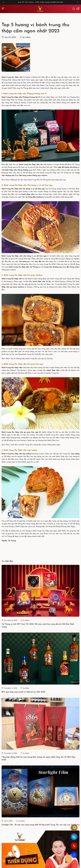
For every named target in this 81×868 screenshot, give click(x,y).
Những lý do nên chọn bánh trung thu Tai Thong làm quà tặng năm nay (38, 180)
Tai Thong (34, 267)
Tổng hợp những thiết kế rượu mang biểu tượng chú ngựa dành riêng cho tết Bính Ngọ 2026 (38, 758)
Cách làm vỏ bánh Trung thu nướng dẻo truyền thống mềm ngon (35, 445)
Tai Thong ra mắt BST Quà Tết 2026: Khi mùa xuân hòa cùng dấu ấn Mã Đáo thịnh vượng (38, 626)
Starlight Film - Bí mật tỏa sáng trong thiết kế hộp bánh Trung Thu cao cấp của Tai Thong (40, 825)
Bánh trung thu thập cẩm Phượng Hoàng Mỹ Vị (21, 97)
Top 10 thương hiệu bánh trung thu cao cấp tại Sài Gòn (32, 359)
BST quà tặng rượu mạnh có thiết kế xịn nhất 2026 (23, 692)
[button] (3, 2)
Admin (28, 37)
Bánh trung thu (8, 279)
